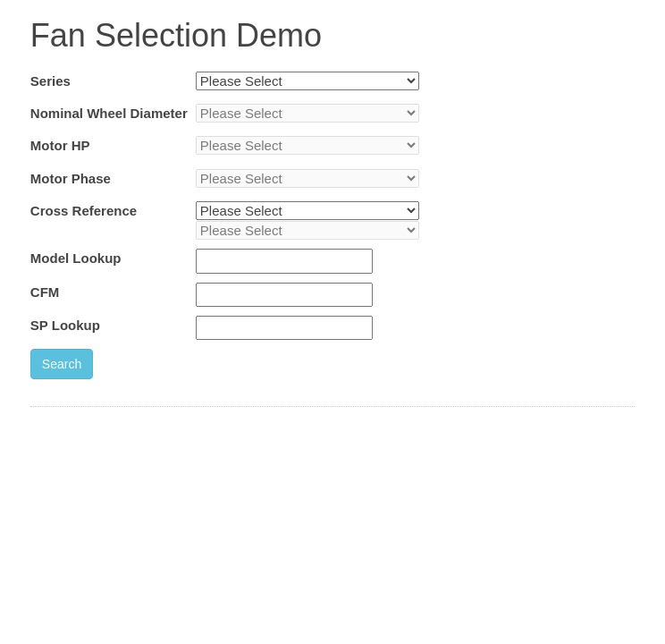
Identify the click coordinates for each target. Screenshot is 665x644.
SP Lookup (65, 325)
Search (62, 364)
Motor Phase (71, 178)
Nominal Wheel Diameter (109, 113)
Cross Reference (84, 211)
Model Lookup (76, 258)
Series (51, 81)
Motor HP (60, 145)
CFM (45, 292)
